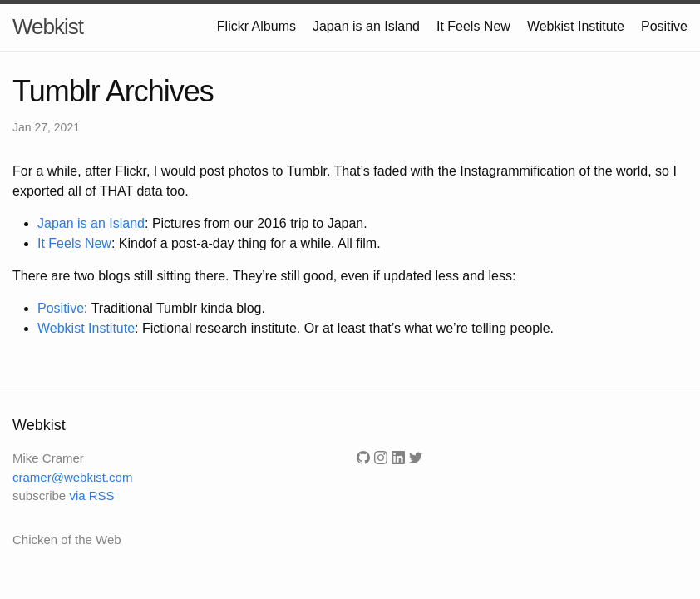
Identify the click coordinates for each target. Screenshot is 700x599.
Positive (664, 26)
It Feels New (473, 26)
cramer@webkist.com (72, 477)
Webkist (48, 27)
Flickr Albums (256, 26)
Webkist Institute (576, 26)
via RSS (91, 495)
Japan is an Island (366, 26)
